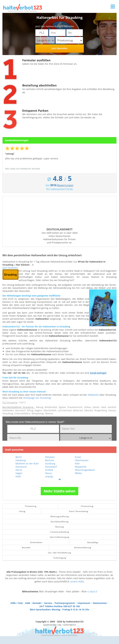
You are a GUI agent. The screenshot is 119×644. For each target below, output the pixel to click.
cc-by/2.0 (92, 591)
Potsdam (50, 457)
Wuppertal (81, 467)
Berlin (19, 457)
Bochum (50, 460)
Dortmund (21, 467)
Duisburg (50, 463)
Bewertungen (65, 185)
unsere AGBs (77, 581)
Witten (78, 473)
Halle (18, 476)
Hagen (19, 473)
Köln (77, 463)
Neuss (49, 473)
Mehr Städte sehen (60, 491)
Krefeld (49, 470)
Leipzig (49, 476)
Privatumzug (70, 40)
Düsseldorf (51, 467)
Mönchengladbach (85, 470)
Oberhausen (82, 460)
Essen (78, 457)
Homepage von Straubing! (37, 398)
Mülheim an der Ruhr (27, 463)
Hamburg (21, 460)
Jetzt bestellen (10, 268)
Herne (19, 470)
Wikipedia (93, 395)
